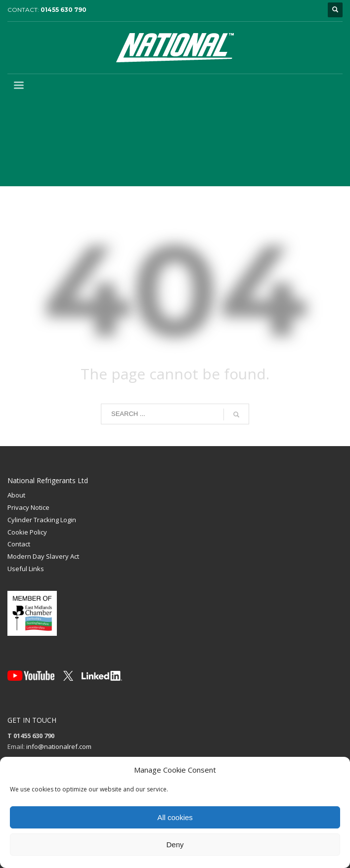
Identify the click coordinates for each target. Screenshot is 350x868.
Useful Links (26, 569)
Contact (19, 544)
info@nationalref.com (59, 746)
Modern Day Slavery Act (43, 556)
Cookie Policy (27, 532)
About (16, 495)
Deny (175, 845)
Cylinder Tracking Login (42, 520)
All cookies (175, 817)
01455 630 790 (64, 10)
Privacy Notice (28, 507)
